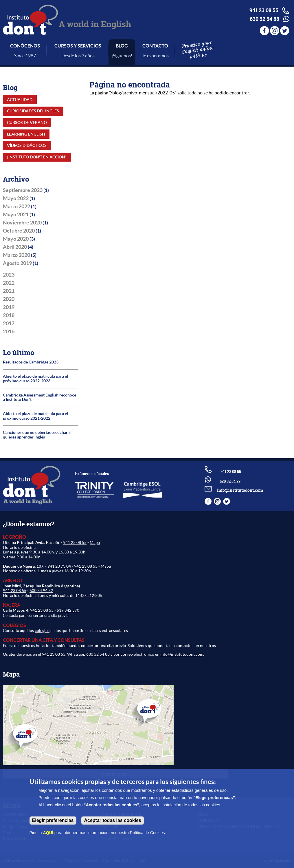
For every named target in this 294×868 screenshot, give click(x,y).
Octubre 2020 (19, 231)
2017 (9, 324)
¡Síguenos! (122, 56)
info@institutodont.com (240, 490)
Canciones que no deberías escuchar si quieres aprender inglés (37, 435)
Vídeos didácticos (27, 145)
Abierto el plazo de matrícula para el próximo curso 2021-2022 (35, 416)
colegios (42, 631)
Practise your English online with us (197, 49)
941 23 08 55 (75, 542)
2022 (9, 283)
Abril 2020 (15, 247)
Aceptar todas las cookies (112, 820)
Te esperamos (155, 56)
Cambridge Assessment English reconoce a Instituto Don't (39, 398)
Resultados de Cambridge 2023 (31, 362)
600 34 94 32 (41, 591)
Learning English (26, 134)
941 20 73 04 (59, 566)
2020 (9, 299)
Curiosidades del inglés (33, 111)
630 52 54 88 (98, 654)
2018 (9, 315)
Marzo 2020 (16, 255)
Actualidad (20, 100)
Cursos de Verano (27, 123)
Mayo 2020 (16, 239)
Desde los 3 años (78, 56)
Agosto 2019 (17, 263)
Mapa (95, 542)
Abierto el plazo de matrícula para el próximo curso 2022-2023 (35, 379)
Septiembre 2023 (23, 190)
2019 (9, 307)
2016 (9, 332)
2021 (9, 291)
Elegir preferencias (53, 820)
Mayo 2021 (16, 215)
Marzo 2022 (16, 207)
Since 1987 (25, 56)
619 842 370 (68, 610)
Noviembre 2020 (22, 223)
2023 (9, 275)
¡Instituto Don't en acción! (37, 157)
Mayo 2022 (16, 198)
